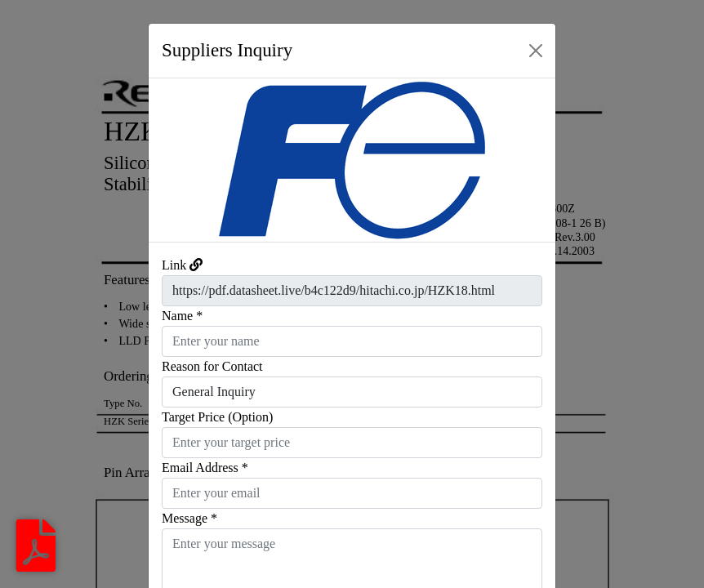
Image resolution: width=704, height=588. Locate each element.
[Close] (536, 51)
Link (174, 265)
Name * (182, 316)
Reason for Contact (212, 366)
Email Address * (205, 468)
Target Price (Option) (217, 417)
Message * (189, 518)
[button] (179, 160)
